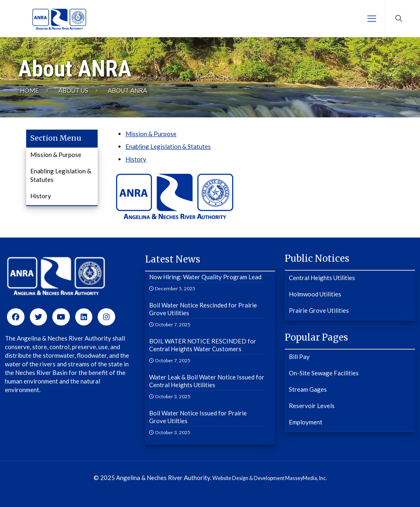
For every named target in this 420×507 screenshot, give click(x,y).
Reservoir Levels (312, 406)
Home (29, 90)
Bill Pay (299, 357)
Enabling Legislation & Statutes (168, 146)
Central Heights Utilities (322, 278)
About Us (73, 90)
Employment (306, 422)
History (136, 159)
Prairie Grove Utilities (319, 310)
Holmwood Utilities (315, 294)
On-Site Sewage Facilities (324, 373)
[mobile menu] (372, 18)
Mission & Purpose (151, 134)
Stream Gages (308, 389)
